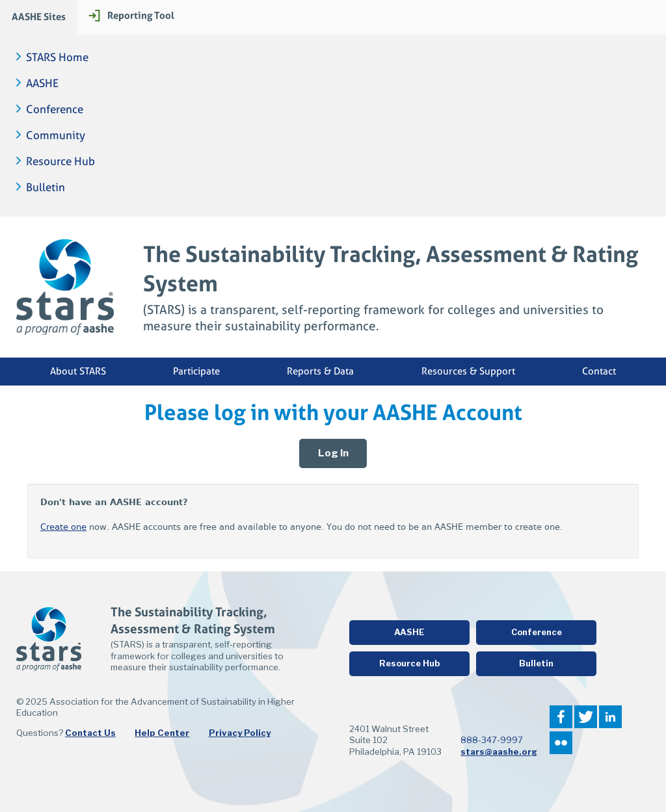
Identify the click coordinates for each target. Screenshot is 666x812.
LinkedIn (610, 717)
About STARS (78, 371)
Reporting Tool (141, 15)
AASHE (42, 84)
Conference (55, 110)
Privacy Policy (240, 733)
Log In (333, 453)
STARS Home (57, 58)
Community (56, 136)
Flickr (561, 743)
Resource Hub (60, 162)
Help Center (162, 733)
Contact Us (90, 733)
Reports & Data (320, 371)
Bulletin (46, 188)
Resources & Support (468, 371)
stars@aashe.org (499, 752)
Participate (196, 371)
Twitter (586, 717)
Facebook (561, 717)
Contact (599, 371)
